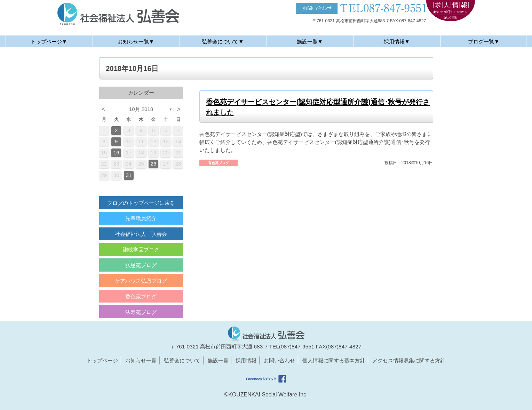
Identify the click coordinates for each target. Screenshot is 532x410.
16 (116, 153)
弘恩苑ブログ (141, 265)
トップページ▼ (49, 42)
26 (154, 164)
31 (129, 175)
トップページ (102, 360)
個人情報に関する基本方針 (334, 360)
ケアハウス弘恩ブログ (141, 281)
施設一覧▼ (310, 42)
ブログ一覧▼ (484, 42)
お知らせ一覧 (141, 360)
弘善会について (182, 360)
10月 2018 (141, 109)
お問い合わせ (279, 360)
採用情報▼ (397, 42)
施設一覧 (218, 360)
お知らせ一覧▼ (136, 42)
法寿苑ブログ (141, 312)
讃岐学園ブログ (141, 250)
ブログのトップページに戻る (141, 203)
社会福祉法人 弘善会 (141, 234)
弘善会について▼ (223, 42)
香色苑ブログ (141, 296)
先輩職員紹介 (141, 218)
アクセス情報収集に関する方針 (409, 360)
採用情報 (246, 360)
